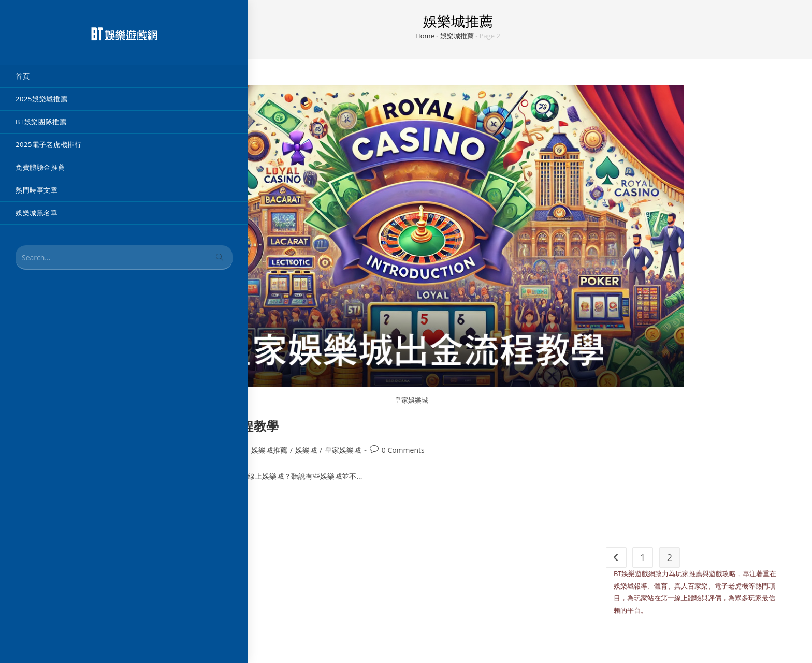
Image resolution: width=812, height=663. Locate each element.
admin (161, 450)
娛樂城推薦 (457, 36)
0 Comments (403, 450)
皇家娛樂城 (343, 450)
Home (425, 36)
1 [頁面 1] (643, 557)
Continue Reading (179, 503)
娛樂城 (306, 450)
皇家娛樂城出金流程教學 (209, 426)
